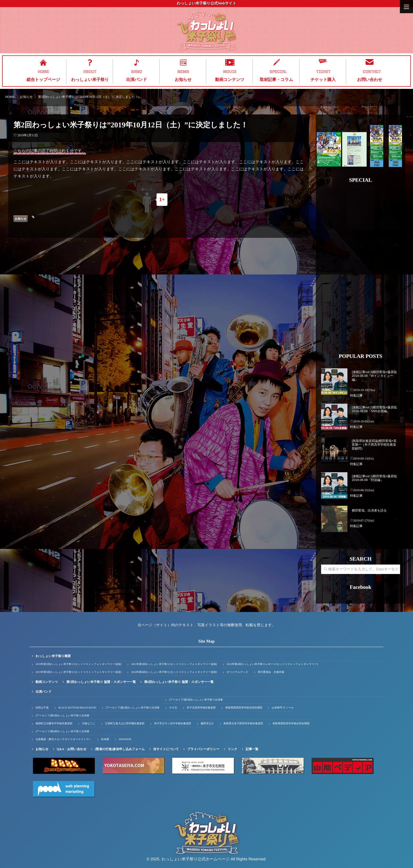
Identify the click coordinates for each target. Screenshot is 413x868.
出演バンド (137, 80)
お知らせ (183, 80)
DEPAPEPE (125, 739)
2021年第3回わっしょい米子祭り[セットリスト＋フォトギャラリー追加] (174, 664)
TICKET (323, 72)
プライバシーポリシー (203, 749)
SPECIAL (278, 72)
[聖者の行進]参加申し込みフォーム (120, 749)
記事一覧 (252, 749)
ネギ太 (173, 708)
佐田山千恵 (42, 708)
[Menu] (406, 7)
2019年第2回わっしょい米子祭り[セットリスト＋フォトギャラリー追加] (78, 664)
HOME (43, 72)
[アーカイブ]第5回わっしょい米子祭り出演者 (62, 716)
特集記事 (356, 396)
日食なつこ (89, 724)
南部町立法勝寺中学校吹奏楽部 (54, 724)
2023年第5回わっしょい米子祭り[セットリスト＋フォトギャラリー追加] (78, 672)
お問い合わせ (370, 80)
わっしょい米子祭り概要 (53, 656)
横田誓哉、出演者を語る (369, 510)
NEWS (183, 72)
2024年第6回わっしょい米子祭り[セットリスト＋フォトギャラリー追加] (174, 672)
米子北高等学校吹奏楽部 (201, 708)
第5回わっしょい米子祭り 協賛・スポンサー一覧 (101, 682)
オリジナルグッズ (237, 672)
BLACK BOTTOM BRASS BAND (77, 708)
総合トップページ (43, 80)
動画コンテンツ (230, 80)
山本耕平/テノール (283, 708)
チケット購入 (323, 80)
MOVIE (230, 72)
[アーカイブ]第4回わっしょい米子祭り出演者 (62, 732)
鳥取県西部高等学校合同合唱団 (244, 708)
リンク (232, 749)
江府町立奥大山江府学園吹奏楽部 (125, 724)
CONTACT (372, 72)
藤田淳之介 (207, 724)
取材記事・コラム (276, 80)
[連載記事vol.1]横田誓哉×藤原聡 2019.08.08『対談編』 (374, 478)
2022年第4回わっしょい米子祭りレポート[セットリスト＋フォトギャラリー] (272, 664)
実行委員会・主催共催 (271, 672)
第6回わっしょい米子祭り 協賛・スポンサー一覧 (179, 682)
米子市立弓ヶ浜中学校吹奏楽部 (173, 724)
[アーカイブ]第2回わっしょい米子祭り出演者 (132, 708)
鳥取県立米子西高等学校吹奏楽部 (243, 724)
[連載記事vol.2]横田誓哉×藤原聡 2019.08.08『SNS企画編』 (374, 409)
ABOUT (90, 72)
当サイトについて (166, 749)
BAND (137, 72)
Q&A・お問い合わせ (72, 749)
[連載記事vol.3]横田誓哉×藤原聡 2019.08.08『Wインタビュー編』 (374, 376)
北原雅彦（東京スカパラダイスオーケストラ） (64, 739)
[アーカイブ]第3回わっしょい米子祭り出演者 (196, 700)
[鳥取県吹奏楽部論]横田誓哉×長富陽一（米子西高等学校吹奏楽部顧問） (374, 445)
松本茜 (105, 739)
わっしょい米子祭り (90, 80)
